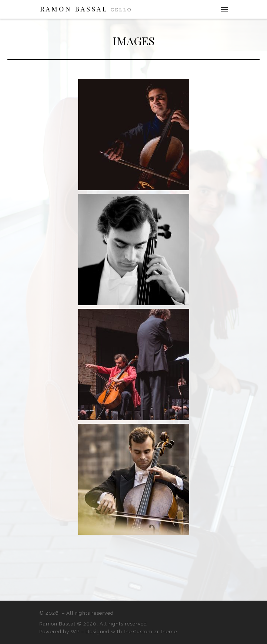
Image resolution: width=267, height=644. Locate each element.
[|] (86, 9)
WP (75, 632)
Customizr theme (155, 632)
